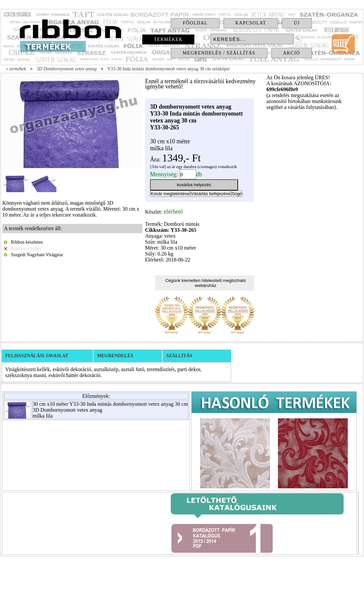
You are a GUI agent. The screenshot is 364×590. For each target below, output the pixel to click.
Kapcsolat (251, 23)
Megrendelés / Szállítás (219, 53)
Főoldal (195, 23)
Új (297, 23)
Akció (292, 53)
